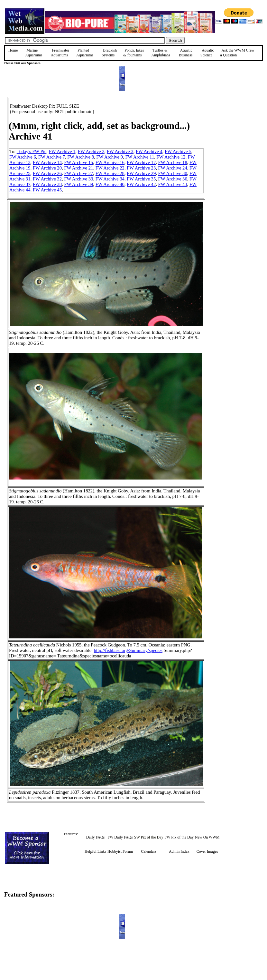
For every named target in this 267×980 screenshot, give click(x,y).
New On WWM (207, 837)
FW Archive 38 (47, 184)
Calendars (149, 851)
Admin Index (179, 851)
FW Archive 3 (120, 151)
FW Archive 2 (91, 151)
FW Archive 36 (173, 179)
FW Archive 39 (78, 184)
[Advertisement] (238, 143)
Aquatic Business (186, 53)
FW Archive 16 (110, 162)
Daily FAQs (95, 837)
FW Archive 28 (110, 173)
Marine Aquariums (34, 53)
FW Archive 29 (141, 173)
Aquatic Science (207, 53)
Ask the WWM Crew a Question (237, 53)
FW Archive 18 (173, 162)
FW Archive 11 (140, 157)
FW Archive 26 (47, 173)
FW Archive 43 (173, 184)
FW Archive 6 (23, 157)
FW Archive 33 (78, 179)
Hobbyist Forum (120, 851)
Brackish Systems (109, 53)
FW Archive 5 (178, 151)
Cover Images (207, 851)
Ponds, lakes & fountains (133, 53)
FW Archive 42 (141, 184)
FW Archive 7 (52, 157)
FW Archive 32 (47, 179)
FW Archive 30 (173, 173)
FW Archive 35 (141, 179)
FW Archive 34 (110, 179)
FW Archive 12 (171, 157)
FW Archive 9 (110, 157)
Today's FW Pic (32, 151)
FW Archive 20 (47, 168)
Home (13, 50)
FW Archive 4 (149, 151)
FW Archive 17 (141, 162)
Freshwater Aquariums (60, 53)
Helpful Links (95, 851)
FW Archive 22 (110, 168)
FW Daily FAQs (120, 837)
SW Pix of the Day (149, 837)
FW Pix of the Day (179, 837)
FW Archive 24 (173, 168)
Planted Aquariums (85, 53)
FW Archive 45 (47, 190)
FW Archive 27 (78, 173)
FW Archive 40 (110, 184)
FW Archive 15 (78, 162)
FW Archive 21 (78, 168)
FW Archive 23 (141, 168)
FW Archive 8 (81, 157)
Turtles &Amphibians (161, 53)
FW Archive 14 (47, 162)
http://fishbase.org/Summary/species (128, 650)
